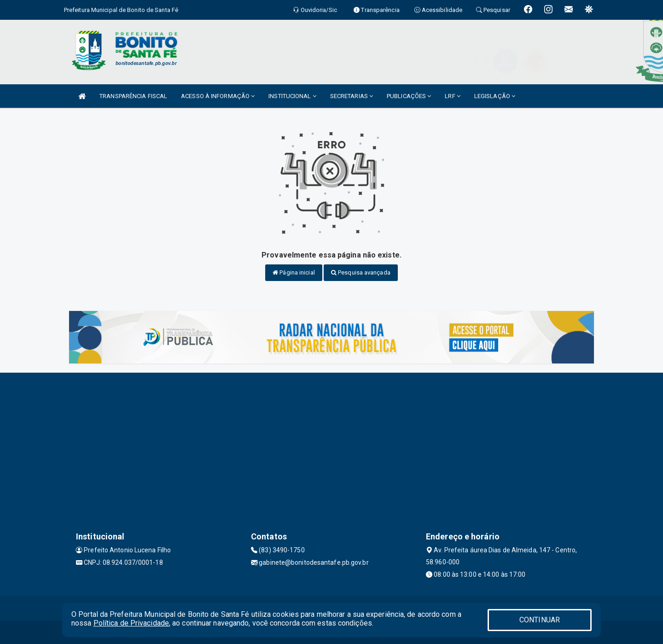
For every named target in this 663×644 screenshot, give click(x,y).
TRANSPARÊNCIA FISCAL (133, 96)
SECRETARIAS (352, 96)
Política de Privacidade (131, 623)
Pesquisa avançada (361, 272)
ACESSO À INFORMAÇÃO (218, 96)
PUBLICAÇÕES (409, 96)
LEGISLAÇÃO (495, 96)
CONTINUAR (540, 620)
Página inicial (294, 272)
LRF (453, 96)
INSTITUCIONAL (292, 96)
